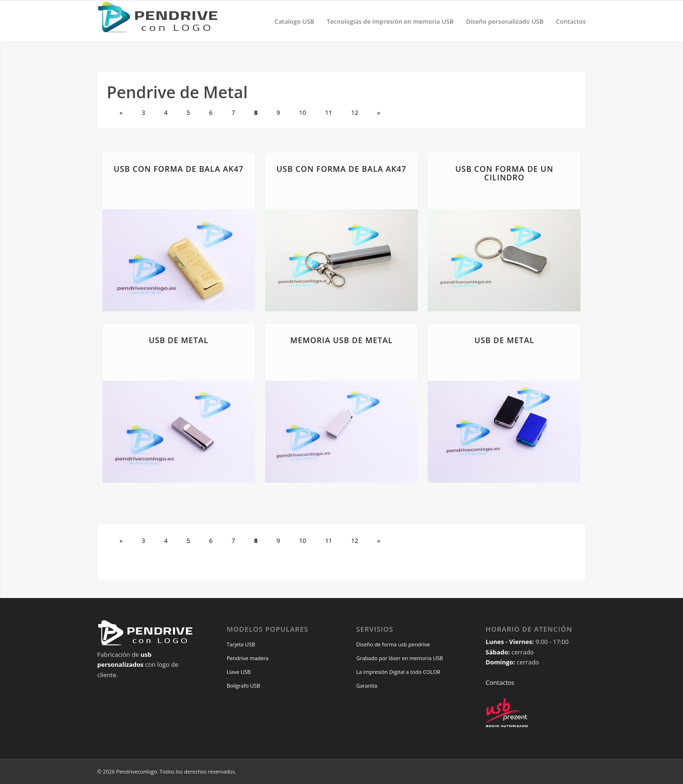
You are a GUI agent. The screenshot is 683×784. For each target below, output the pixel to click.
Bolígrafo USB (244, 686)
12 (355, 112)
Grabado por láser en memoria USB (400, 658)
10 (303, 112)
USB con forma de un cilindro (504, 173)
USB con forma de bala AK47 (179, 169)
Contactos (500, 682)
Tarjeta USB (241, 644)
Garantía (367, 686)
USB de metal (179, 340)
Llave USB (239, 672)
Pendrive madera (248, 658)
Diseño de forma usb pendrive (393, 644)
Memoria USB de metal (341, 340)
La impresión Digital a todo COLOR (398, 672)
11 (328, 112)
